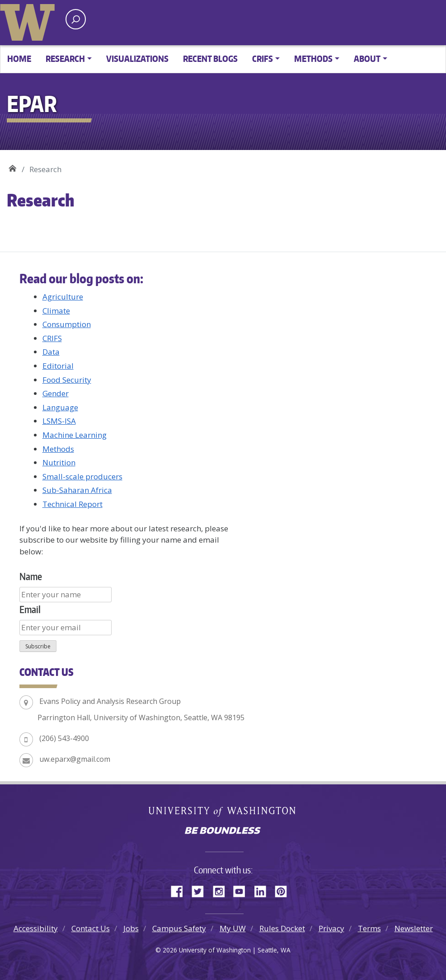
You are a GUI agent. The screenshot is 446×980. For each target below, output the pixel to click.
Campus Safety (179, 928)
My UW (233, 928)
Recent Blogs (210, 59)
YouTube (243, 890)
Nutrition (59, 462)
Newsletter (414, 928)
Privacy (331, 928)
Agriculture (63, 297)
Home (19, 59)
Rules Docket (282, 928)
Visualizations (137, 59)
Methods (58, 449)
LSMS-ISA (59, 421)
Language (60, 407)
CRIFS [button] (263, 59)
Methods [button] (313, 59)
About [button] (367, 59)
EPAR (12, 166)
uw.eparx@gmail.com (75, 759)
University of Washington (29, 20)
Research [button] (65, 59)
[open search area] (76, 19)
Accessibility (36, 928)
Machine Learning (75, 435)
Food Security (67, 380)
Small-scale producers (82, 476)
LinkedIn (263, 890)
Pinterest (284, 890)
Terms (369, 928)
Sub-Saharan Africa (77, 490)
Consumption (67, 324)
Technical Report (73, 504)
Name (31, 576)
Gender (56, 393)
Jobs (131, 928)
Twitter (201, 890)
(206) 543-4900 (64, 738)
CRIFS (52, 338)
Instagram (222, 890)
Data (51, 352)
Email (30, 609)
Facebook (180, 890)
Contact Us (91, 928)
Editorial (58, 366)
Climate (56, 311)
